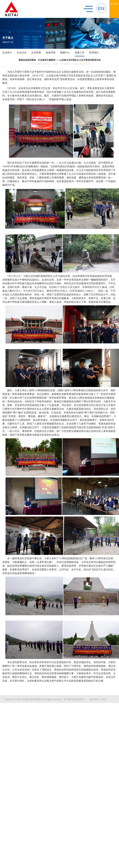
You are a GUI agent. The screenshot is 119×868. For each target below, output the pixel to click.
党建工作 (80, 53)
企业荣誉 (36, 53)
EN (101, 8)
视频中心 (65, 53)
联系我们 (94, 53)
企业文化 (22, 53)
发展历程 (51, 53)
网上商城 (114, 4)
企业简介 (7, 53)
